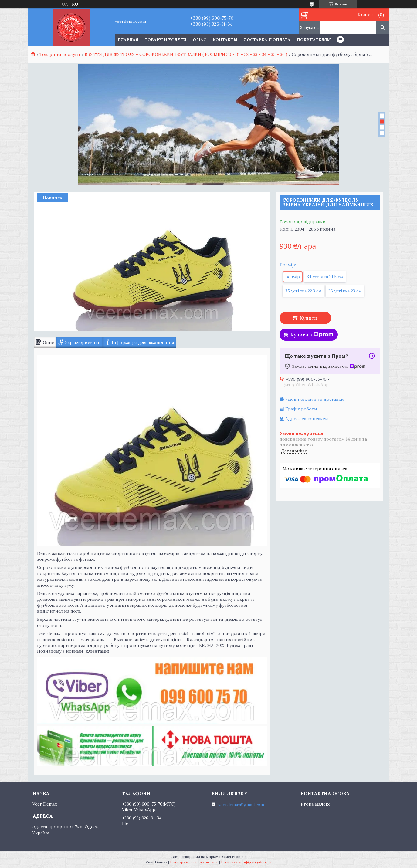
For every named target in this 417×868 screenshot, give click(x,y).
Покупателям (314, 40)
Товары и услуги (166, 40)
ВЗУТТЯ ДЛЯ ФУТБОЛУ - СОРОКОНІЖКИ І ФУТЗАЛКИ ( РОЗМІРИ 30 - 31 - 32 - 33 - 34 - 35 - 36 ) (186, 54)
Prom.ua (239, 857)
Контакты (225, 40)
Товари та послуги (60, 54)
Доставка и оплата (267, 40)
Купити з (312, 335)
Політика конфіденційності (246, 862)
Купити (309, 318)
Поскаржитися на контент (194, 862)
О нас (200, 40)
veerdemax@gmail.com (241, 805)
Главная (128, 40)
